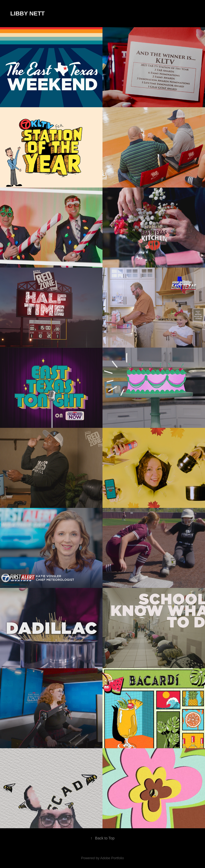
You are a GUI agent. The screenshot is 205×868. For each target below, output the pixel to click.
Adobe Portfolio (112, 858)
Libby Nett (27, 13)
